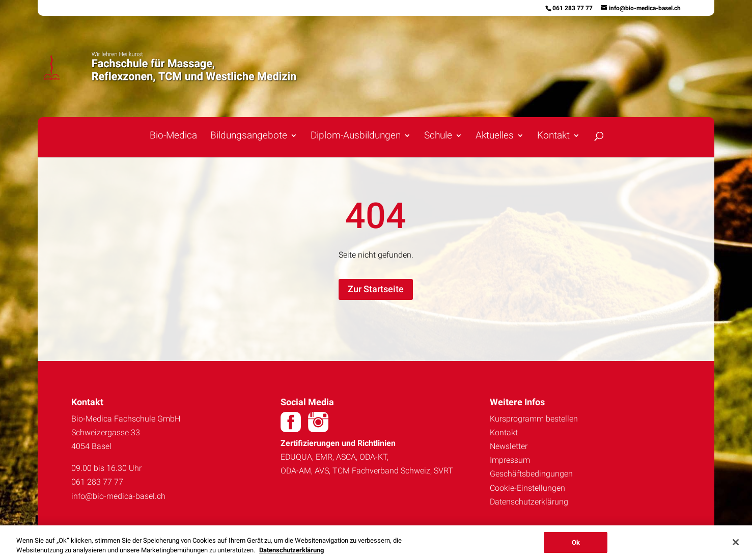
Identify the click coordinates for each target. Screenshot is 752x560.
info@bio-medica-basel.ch (118, 496)
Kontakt (553, 136)
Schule (438, 136)
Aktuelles (495, 136)
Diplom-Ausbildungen (356, 136)
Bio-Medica (173, 136)
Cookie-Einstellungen (527, 488)
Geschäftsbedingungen (531, 474)
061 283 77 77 (573, 8)
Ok (576, 547)
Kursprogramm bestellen (534, 419)
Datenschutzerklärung (529, 502)
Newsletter (509, 446)
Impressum (510, 460)
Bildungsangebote (249, 136)
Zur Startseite (376, 289)
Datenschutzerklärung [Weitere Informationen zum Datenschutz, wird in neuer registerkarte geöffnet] (291, 555)
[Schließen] (736, 547)
